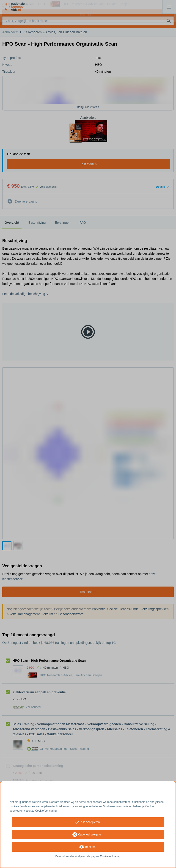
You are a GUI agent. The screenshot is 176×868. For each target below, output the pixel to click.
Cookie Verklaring (46, 811)
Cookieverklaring (110, 856)
